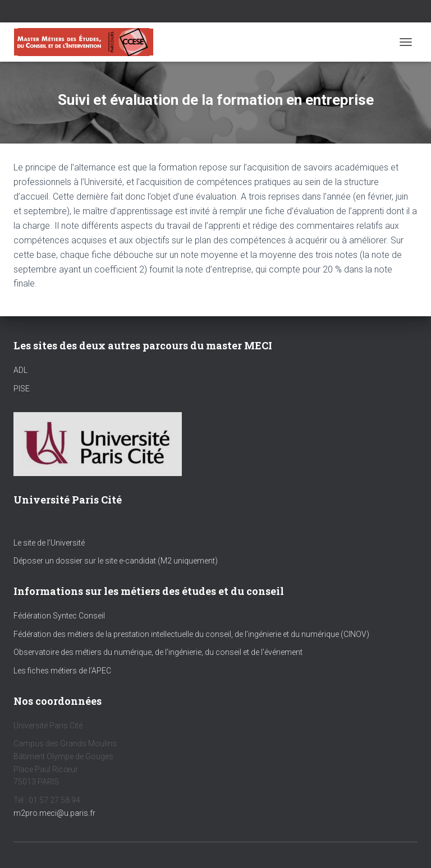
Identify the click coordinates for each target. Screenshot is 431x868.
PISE (22, 389)
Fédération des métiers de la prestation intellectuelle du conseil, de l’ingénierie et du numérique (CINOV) (191, 634)
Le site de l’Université (49, 543)
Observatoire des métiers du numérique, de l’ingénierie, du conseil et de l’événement (158, 652)
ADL (20, 370)
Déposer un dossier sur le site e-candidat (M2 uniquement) (116, 561)
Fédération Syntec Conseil (59, 616)
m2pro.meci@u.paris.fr (54, 813)
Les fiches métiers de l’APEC (62, 671)
